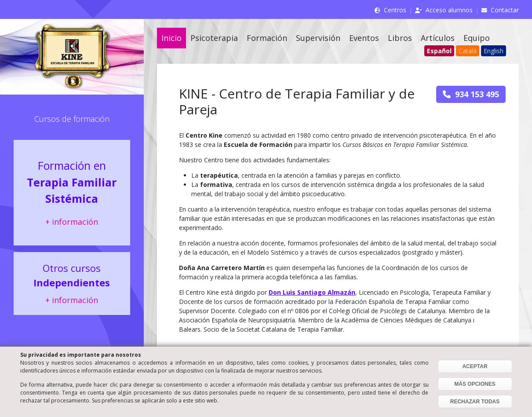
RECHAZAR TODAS (475, 402)
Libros (400, 38)
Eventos (364, 38)
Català (468, 51)
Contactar (505, 10)
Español (439, 51)
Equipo (477, 38)
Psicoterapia (214, 38)
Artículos (438, 38)
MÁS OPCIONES (475, 384)
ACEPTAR (475, 366)
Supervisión (318, 38)
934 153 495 (471, 94)
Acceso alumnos (449, 10)
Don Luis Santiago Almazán (312, 292)
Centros (395, 10)
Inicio (171, 38)
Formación (267, 38)
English (494, 51)
